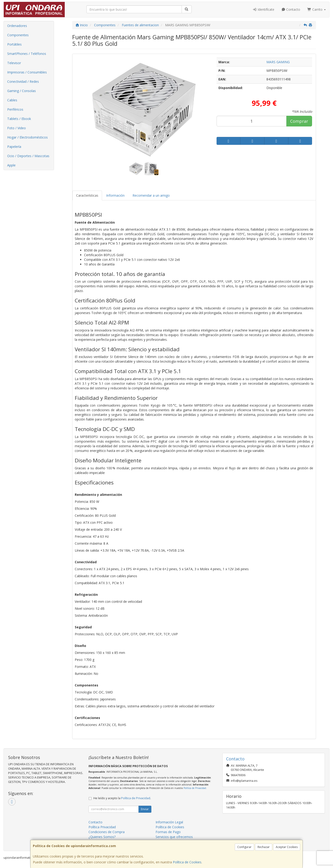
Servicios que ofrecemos (174, 837)
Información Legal (169, 822)
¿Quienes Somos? (102, 837)
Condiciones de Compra (107, 832)
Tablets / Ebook (19, 119)
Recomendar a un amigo (151, 195)
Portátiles (14, 44)
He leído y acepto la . (122, 798)
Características (87, 195)
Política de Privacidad (195, 788)
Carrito (316, 9)
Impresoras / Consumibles (27, 72)
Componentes (18, 35)
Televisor (14, 63)
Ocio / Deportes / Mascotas (28, 156)
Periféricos (15, 109)
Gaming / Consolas (22, 91)
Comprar (299, 121)
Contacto (291, 9)
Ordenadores (17, 26)
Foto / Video (17, 128)
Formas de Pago (168, 832)
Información (115, 195)
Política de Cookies (187, 862)
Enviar (145, 809)
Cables (12, 100)
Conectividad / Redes (23, 81)
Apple (11, 165)
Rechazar (264, 847)
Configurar (244, 847)
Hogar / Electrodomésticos (27, 137)
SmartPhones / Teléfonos (27, 54)
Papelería (14, 147)
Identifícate (263, 9)
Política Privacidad (102, 827)
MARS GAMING (278, 62)
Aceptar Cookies (287, 847)
